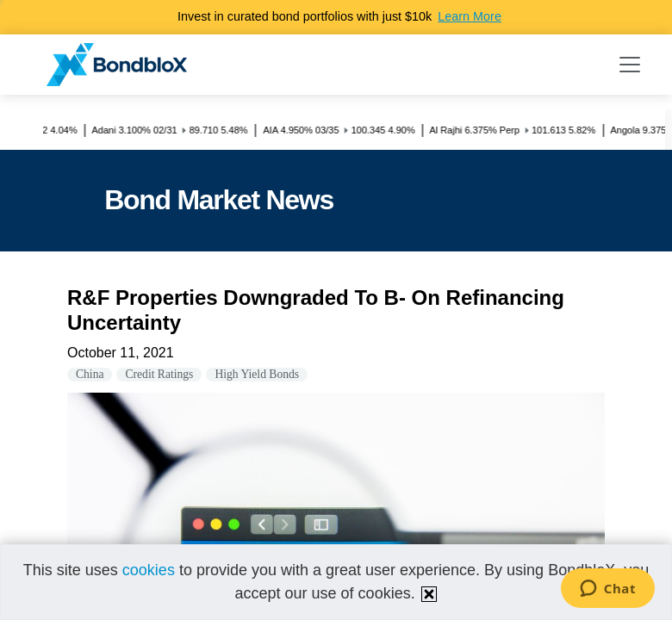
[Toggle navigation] (630, 65)
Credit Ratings (159, 374)
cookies (149, 570)
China (90, 374)
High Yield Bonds (257, 374)
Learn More (470, 16)
